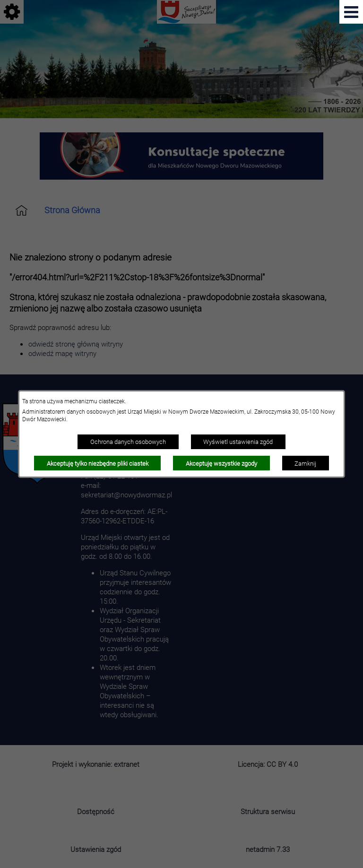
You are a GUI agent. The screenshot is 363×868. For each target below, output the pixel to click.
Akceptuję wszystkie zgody (221, 463)
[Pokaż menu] (351, 12)
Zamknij (305, 463)
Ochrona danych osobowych (128, 442)
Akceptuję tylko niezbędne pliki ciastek (98, 463)
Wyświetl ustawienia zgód (238, 442)
